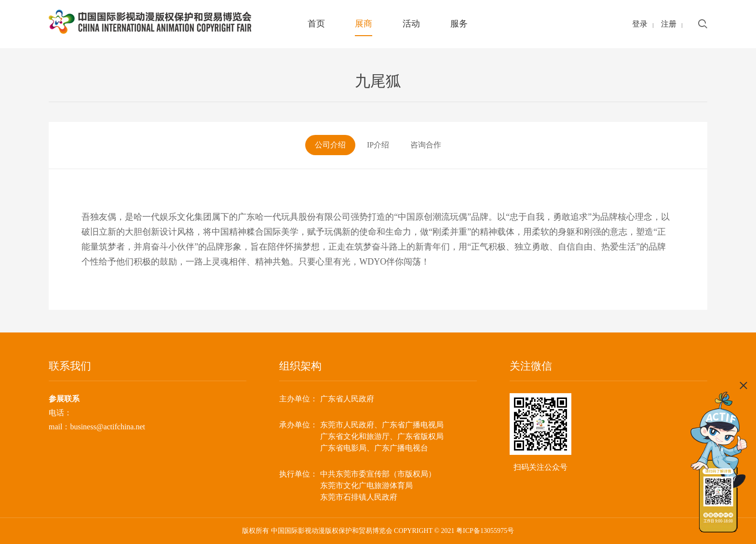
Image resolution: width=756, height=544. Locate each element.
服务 (459, 24)
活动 (411, 24)
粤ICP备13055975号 (485, 531)
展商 (364, 24)
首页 (316, 24)
